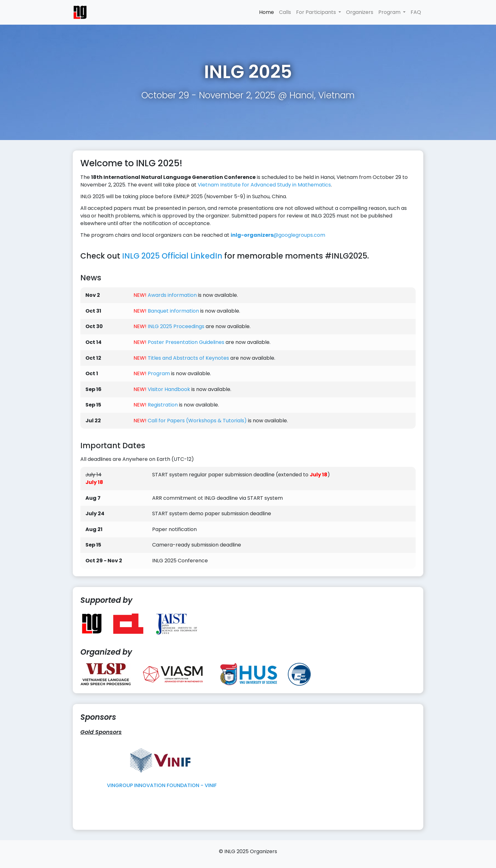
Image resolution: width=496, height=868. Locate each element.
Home (267, 12)
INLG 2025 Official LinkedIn (172, 256)
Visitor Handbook (169, 389)
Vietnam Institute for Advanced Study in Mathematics (264, 185)
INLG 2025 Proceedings (176, 326)
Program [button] (390, 12)
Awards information (172, 295)
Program (159, 373)
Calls (285, 12)
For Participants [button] (317, 12)
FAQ (416, 12)
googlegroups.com (278, 235)
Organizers (360, 12)
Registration (163, 405)
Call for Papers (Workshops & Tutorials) (197, 421)
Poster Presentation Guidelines (186, 342)
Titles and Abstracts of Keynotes (188, 358)
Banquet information (173, 311)
